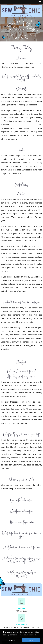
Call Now (22, 37)
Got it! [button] (31, 640)
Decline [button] (12, 640)
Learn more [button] (32, 635)
